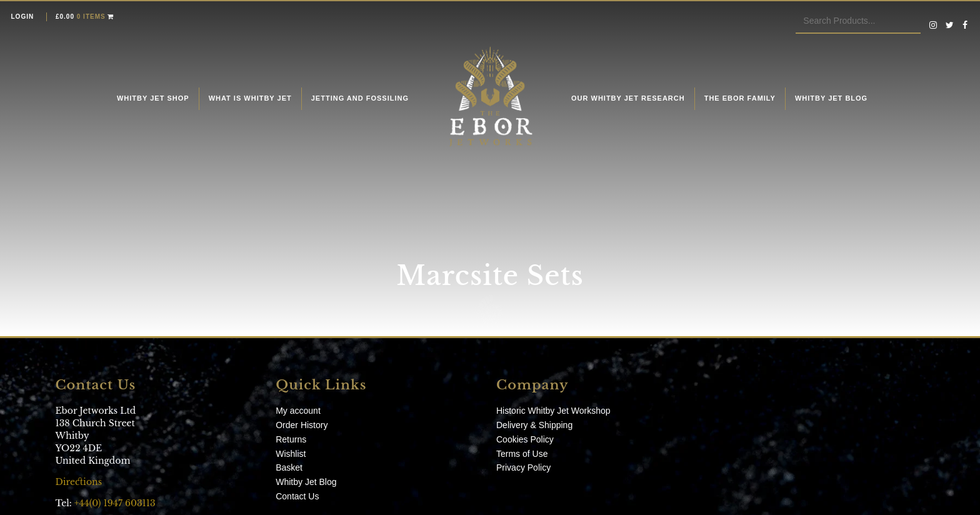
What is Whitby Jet (250, 98)
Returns (291, 439)
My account (298, 411)
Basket (289, 467)
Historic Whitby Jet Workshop (553, 411)
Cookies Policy (525, 439)
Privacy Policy (523, 467)
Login (23, 17)
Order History (302, 425)
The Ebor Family (740, 98)
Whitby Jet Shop (153, 98)
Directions (80, 482)
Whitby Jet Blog (831, 98)
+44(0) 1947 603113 (115, 503)
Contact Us (297, 496)
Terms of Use (522, 454)
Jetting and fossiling (360, 98)
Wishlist (291, 454)
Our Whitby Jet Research (628, 98)
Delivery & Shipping (534, 425)
